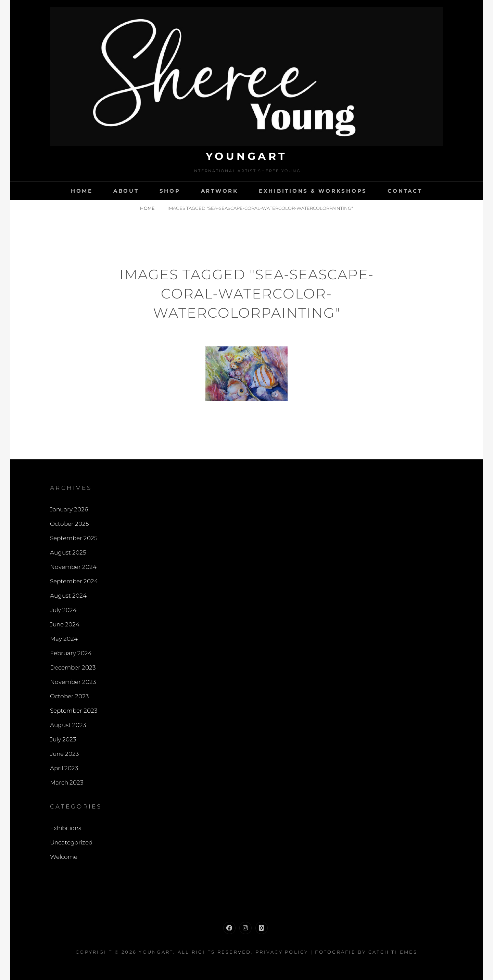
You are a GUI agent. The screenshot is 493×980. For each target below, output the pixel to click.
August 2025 (68, 552)
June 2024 (65, 624)
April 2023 (64, 768)
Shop (170, 191)
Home (82, 191)
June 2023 (64, 754)
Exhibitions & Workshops (313, 191)
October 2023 (69, 696)
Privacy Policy (282, 952)
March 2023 (67, 782)
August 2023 (68, 725)
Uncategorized (71, 842)
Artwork (220, 191)
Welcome (64, 857)
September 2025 (74, 538)
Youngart (247, 156)
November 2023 (73, 682)
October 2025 (69, 524)
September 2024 (74, 581)
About (126, 191)
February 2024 (71, 653)
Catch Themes (393, 952)
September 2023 (74, 711)
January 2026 (69, 509)
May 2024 (64, 639)
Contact (405, 191)
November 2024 (73, 567)
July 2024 (63, 610)
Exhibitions (66, 828)
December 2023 (73, 667)
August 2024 (68, 596)
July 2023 (63, 739)
